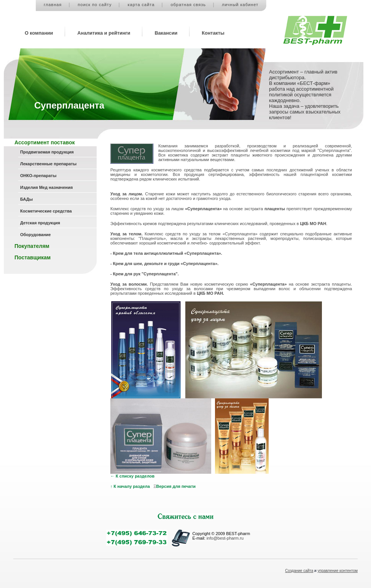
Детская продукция (40, 223)
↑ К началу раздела (130, 486)
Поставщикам (33, 257)
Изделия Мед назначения (46, 187)
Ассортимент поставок (45, 142)
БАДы (26, 199)
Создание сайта (299, 571)
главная (53, 5)
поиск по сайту (95, 5)
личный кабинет (240, 5)
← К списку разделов (132, 476)
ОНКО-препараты (38, 176)
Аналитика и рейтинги (104, 33)
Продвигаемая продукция (47, 152)
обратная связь (188, 5)
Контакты (213, 33)
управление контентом (338, 571)
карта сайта (141, 5)
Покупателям (32, 246)
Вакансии (166, 33)
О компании (39, 33)
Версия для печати (176, 486)
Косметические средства (46, 211)
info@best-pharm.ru (225, 538)
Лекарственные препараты (48, 164)
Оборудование (35, 235)
